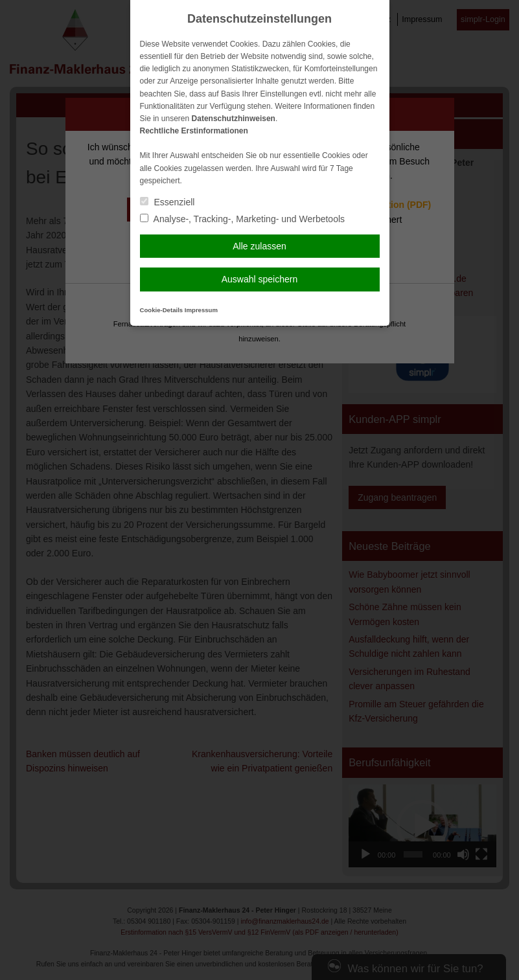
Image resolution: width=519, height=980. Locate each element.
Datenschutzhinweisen (234, 119)
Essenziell (167, 202)
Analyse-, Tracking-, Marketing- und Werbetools (243, 219)
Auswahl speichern (260, 279)
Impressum (201, 310)
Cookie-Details (162, 310)
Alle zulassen (259, 246)
